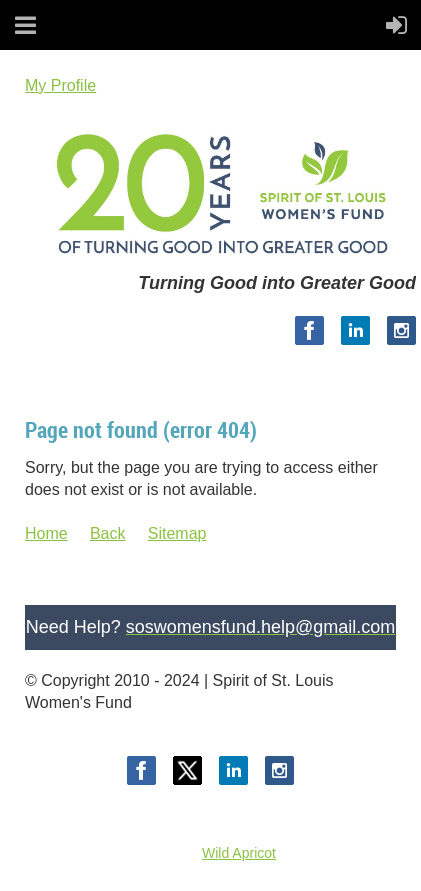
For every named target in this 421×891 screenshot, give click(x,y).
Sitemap (177, 533)
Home (46, 533)
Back (108, 533)
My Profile (60, 85)
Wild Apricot (239, 853)
